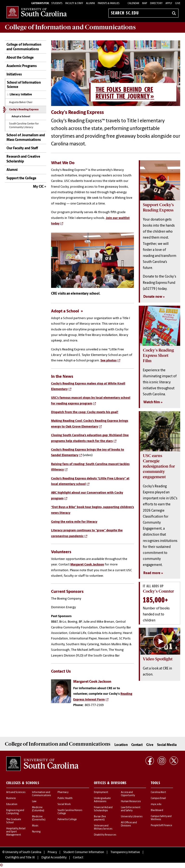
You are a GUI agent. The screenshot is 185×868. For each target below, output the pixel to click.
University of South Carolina (23, 852)
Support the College (21, 178)
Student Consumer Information (84, 852)
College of (70, 27)
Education (12, 804)
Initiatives (14, 75)
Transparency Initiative (125, 852)
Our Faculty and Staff (22, 148)
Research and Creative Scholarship (23, 159)
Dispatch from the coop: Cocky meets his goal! (85, 412)
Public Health (65, 798)
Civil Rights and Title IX (20, 858)
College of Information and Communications (24, 47)
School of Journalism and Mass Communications (26, 138)
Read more (152, 573)
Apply (169, 3)
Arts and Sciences (16, 792)
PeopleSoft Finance (162, 826)
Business (11, 798)
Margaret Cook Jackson (87, 565)
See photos (109, 361)
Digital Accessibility (54, 858)
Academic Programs (22, 66)
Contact (137, 745)
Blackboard (157, 810)
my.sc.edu (156, 804)
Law (34, 802)
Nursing (36, 832)
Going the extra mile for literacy (74, 522)
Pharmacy (63, 792)
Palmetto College (67, 820)
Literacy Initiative (21, 95)
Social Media (167, 745)
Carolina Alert (158, 792)
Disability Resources (105, 835)
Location (121, 745)
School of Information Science (24, 85)
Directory (156, 3)
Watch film (152, 402)
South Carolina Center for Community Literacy (24, 126)
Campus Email (158, 798)
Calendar (133, 3)
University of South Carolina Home (37, 12)
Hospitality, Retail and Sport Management (16, 832)
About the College (20, 58)
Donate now (153, 297)
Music (35, 826)
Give (178, 3)
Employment (101, 792)
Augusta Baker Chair (21, 102)
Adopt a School (21, 117)
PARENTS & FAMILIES (109, 3)
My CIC (38, 187)
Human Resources (131, 802)
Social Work (64, 804)
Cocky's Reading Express (24, 110)
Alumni (12, 170)
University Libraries (132, 817)
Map (145, 3)
